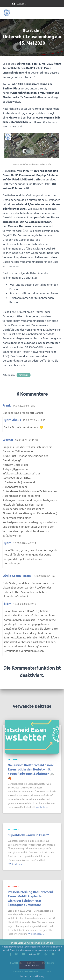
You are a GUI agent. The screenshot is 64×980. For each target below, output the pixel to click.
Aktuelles (24, 375)
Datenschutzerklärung (32, 976)
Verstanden (32, 965)
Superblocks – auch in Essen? (28, 835)
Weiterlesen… (44, 807)
